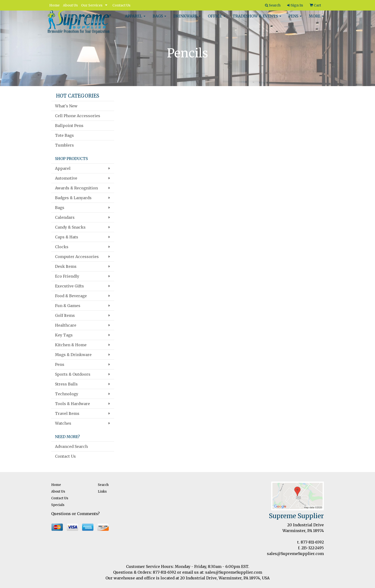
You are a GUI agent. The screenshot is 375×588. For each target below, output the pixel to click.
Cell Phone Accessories (78, 116)
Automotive (66, 178)
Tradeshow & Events (257, 19)
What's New (66, 106)
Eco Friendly (67, 276)
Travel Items (67, 413)
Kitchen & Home (71, 345)
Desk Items (66, 266)
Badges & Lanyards (73, 198)
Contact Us (121, 5)
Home (54, 5)
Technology (67, 394)
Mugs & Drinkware (73, 355)
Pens (295, 19)
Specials (58, 505)
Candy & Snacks (70, 227)
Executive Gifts (69, 286)
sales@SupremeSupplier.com (295, 554)
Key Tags (64, 335)
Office (217, 19)
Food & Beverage (71, 296)
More (316, 19)
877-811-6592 (312, 542)
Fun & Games (68, 306)
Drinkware (187, 19)
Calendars (65, 217)
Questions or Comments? (75, 514)
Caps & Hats (67, 237)
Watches (63, 423)
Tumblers (64, 145)
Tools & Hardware (72, 404)
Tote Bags (64, 135)
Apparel (135, 19)
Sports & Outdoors (73, 374)
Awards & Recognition (76, 188)
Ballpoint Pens (69, 126)
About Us (70, 5)
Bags (159, 19)
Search (103, 485)
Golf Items (65, 315)
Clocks (62, 247)
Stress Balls (66, 384)
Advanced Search (71, 446)
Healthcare (66, 325)
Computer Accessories (77, 257)
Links (102, 492)
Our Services (92, 5)
